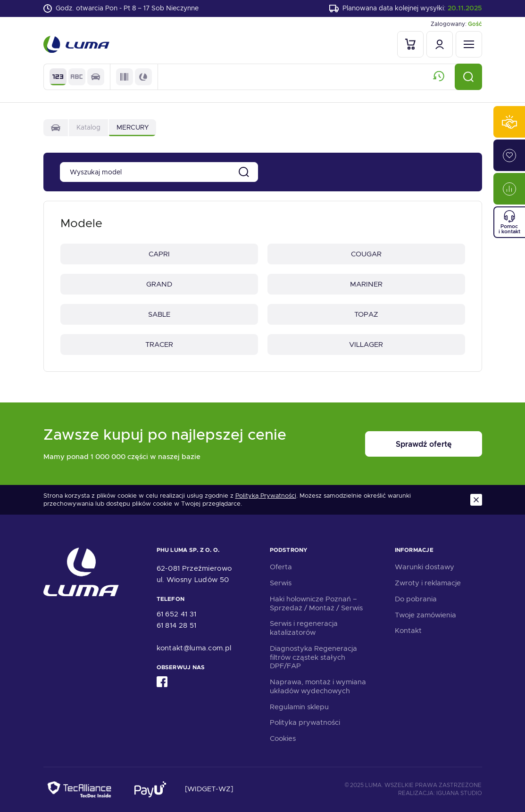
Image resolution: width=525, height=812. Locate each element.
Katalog (88, 127)
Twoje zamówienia (425, 615)
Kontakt (408, 631)
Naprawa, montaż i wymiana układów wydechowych (318, 686)
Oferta (281, 567)
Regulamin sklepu (299, 707)
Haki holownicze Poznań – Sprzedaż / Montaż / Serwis (316, 603)
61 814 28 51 (177, 625)
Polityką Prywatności (266, 496)
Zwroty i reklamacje (428, 583)
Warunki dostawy (425, 567)
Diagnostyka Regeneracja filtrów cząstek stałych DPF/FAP (313, 657)
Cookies (283, 738)
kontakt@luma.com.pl (194, 648)
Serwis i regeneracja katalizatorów (304, 628)
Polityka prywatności (305, 722)
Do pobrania (416, 599)
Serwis (281, 583)
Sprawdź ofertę (424, 444)
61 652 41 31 (177, 614)
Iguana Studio (459, 793)
